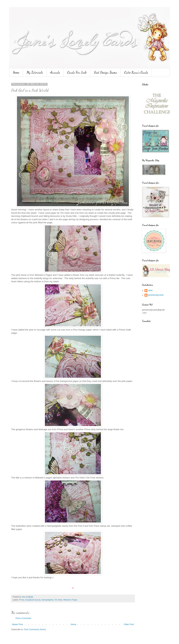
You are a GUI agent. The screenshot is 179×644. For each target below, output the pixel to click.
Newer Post (17, 624)
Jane (150, 290)
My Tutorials (35, 72)
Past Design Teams (105, 72)
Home (16, 72)
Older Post (129, 624)
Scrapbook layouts (33, 600)
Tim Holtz (58, 600)
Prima (22, 600)
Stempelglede (48, 600)
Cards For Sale (77, 72)
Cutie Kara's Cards (136, 72)
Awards (55, 72)
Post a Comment (23, 618)
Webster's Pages (70, 600)
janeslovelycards (156, 295)
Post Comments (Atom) (35, 629)
